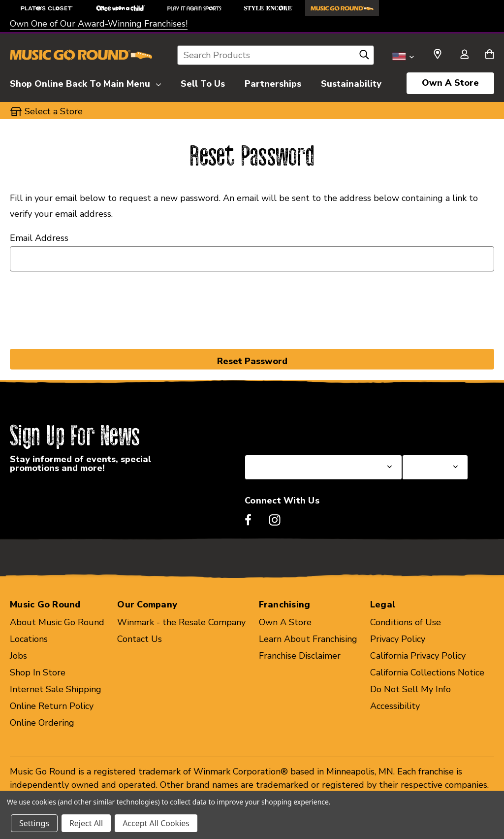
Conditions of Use (406, 622)
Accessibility (395, 706)
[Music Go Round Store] (342, 8)
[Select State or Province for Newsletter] (323, 467)
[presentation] (252, 308)
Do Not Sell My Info (410, 689)
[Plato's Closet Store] (47, 8)
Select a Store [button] (54, 111)
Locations (29, 639)
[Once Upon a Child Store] (121, 8)
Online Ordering (42, 723)
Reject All (86, 823)
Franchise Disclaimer (300, 656)
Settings (34, 823)
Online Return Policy (52, 706)
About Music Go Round (57, 622)
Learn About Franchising (308, 639)
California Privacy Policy (418, 656)
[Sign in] (464, 55)
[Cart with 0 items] (489, 55)
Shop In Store (38, 672)
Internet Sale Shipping (56, 689)
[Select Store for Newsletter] (435, 467)
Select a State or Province (298, 431)
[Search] (364, 57)
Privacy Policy (398, 639)
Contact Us (140, 639)
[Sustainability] (351, 82)
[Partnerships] (273, 82)
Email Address (39, 238)
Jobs (18, 656)
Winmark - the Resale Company (181, 622)
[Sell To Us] (203, 82)
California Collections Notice (427, 672)
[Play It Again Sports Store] (194, 8)
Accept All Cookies (156, 823)
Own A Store (450, 83)
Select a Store (431, 431)
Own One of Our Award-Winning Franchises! (99, 24)
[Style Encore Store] (268, 8)
